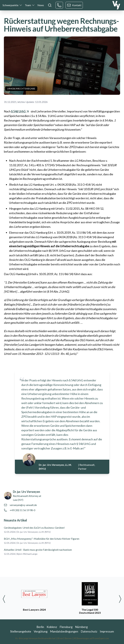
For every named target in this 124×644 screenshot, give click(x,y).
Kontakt (74, 5)
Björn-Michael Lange (27, 554)
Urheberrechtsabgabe (21, 89)
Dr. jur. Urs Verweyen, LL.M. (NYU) (34, 532)
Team (28, 5)
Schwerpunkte (10, 5)
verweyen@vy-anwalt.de (23, 505)
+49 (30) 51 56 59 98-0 (22, 510)
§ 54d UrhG (20, 111)
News (41, 5)
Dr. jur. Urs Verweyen (26, 492)
